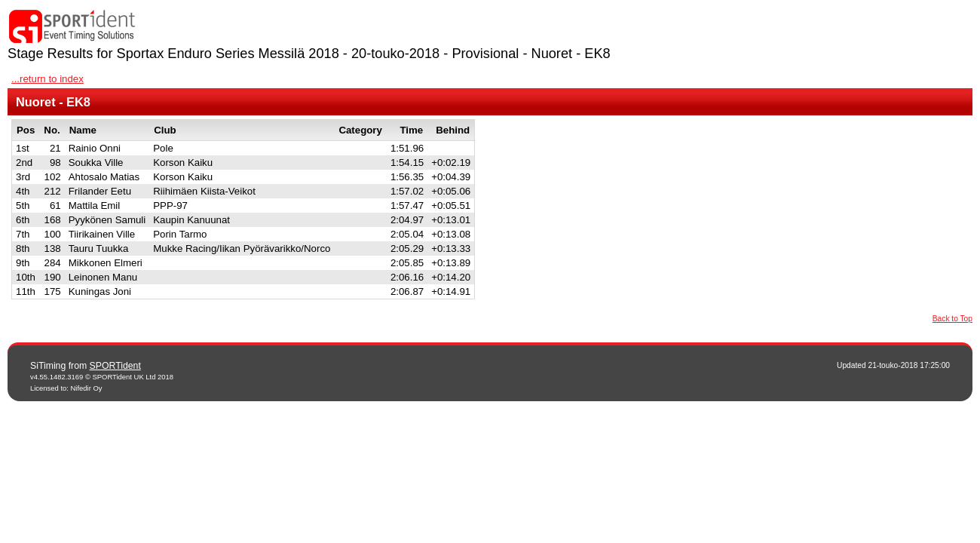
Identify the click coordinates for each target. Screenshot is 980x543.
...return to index (47, 79)
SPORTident (115, 366)
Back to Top (952, 319)
